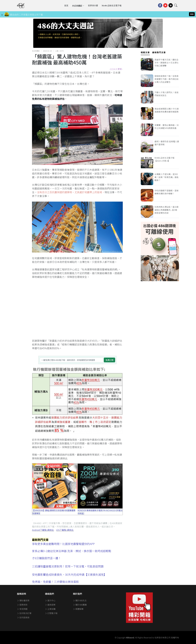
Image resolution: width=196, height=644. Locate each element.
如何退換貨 (23, 617)
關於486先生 (80, 600)
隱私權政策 (23, 600)
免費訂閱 (109, 360)
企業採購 (50, 609)
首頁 (66, 6)
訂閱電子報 (51, 613)
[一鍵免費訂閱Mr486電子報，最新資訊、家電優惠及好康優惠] (72, 360)
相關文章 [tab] (145, 52)
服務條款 (22, 605)
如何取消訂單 (24, 613)
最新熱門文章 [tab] (159, 52)
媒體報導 (78, 609)
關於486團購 (80, 605)
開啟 (192, 14)
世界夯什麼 (93, 6)
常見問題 (22, 609)
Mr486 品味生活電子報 (112, 6)
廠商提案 (50, 605)
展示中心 (50, 600)
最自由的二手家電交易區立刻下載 (26, 15)
